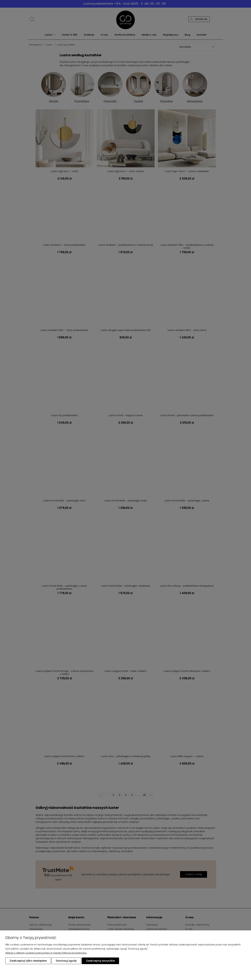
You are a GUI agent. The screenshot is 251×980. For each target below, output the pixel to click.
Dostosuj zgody (66, 961)
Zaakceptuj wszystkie (100, 961)
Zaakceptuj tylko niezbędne (28, 961)
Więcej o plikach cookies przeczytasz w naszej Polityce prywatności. (46, 953)
